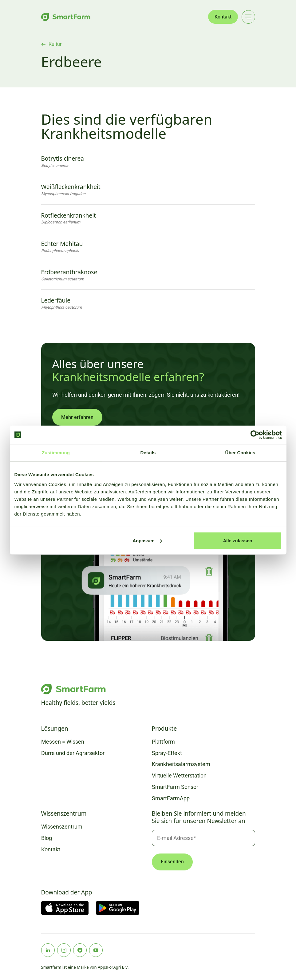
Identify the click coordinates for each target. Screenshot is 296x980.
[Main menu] (248, 17)
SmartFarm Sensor (175, 787)
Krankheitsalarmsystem (181, 764)
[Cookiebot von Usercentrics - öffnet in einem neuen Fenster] (255, 435)
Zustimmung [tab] (56, 453)
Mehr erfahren (77, 417)
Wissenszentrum (62, 827)
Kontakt (223, 17)
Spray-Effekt (167, 753)
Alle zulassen (237, 540)
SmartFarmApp (171, 798)
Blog (47, 838)
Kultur (55, 44)
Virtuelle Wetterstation (179, 775)
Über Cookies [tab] (240, 453)
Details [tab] (148, 453)
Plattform (163, 742)
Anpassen (147, 540)
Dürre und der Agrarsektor (73, 753)
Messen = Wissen (63, 742)
